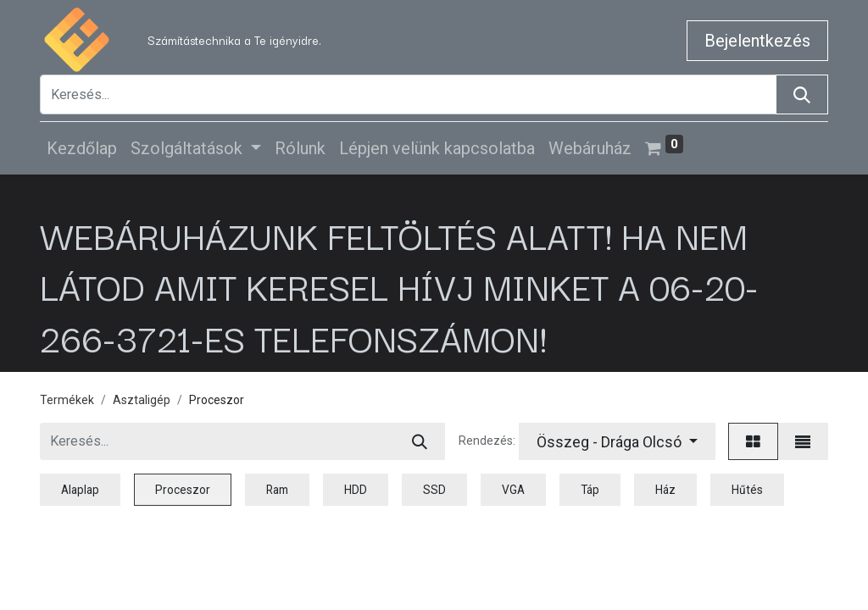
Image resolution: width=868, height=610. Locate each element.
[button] (617, 441)
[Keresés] (802, 94)
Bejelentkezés (757, 41)
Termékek (67, 400)
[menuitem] (82, 148)
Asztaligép (142, 400)
